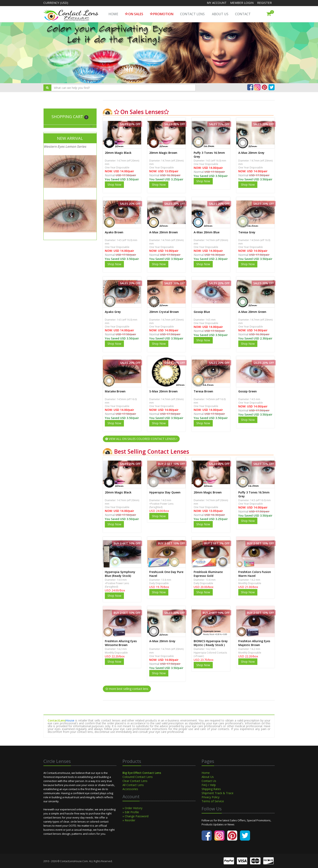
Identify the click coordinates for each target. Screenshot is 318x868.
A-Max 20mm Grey (251, 153)
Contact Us (209, 781)
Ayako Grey (113, 312)
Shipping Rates (211, 789)
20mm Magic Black (118, 153)
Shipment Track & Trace (218, 793)
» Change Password (135, 816)
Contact (243, 14)
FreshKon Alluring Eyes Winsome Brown (121, 643)
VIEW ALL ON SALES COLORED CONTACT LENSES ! (141, 439)
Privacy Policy (211, 797)
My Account (217, 3)
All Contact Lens (133, 785)
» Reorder (129, 820)
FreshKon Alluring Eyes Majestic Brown (254, 643)
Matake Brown (115, 391)
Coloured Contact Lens (138, 777)
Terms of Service (213, 801)
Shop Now (114, 185)
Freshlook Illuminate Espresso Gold (208, 574)
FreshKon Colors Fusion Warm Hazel (255, 574)
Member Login (242, 3)
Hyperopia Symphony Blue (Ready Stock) (120, 574)
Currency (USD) (56, 3)
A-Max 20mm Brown (164, 232)
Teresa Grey (247, 232)
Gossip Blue (202, 312)
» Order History (132, 808)
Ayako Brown (114, 232)
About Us (220, 14)
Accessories (130, 789)
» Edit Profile (131, 812)
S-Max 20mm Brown (163, 391)
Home (206, 773)
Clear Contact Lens (135, 781)
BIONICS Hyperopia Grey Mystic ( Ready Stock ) (211, 643)
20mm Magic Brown (163, 153)
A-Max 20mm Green (252, 312)
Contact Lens (192, 14)
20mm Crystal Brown (164, 312)
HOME (113, 14)
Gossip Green (248, 391)
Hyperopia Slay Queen (165, 492)
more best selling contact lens (127, 689)
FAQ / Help (209, 785)
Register (264, 3)
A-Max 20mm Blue (207, 232)
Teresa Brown (203, 391)
